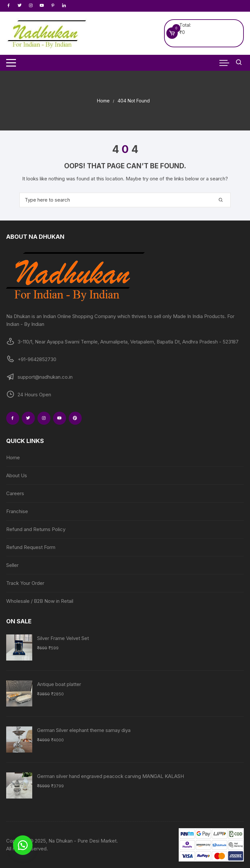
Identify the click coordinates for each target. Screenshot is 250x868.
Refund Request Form (31, 547)
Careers (15, 493)
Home (13, 457)
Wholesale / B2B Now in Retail (40, 601)
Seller (12, 565)
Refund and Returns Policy (36, 529)
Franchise (17, 511)
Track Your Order (25, 583)
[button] (23, 845)
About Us (17, 475)
